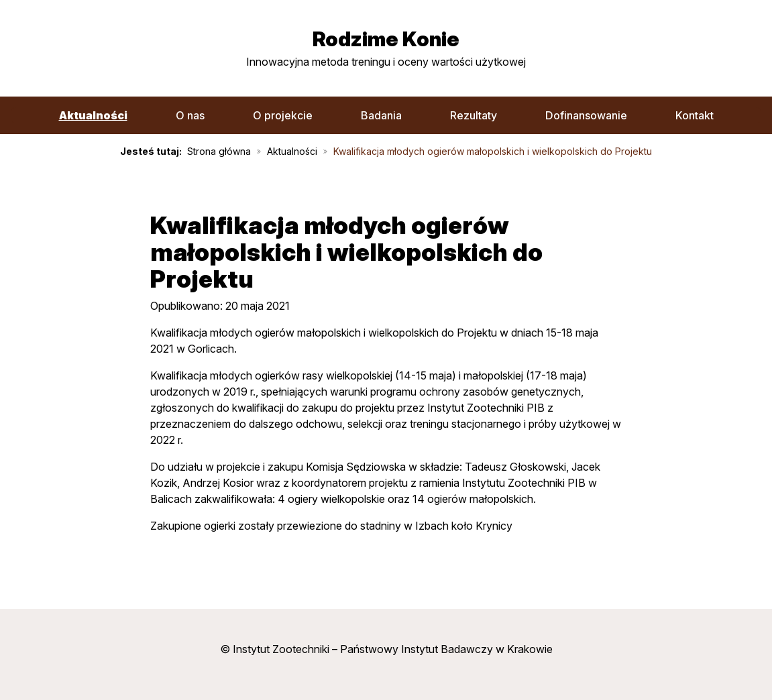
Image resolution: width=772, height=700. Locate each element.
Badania (381, 115)
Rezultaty (474, 115)
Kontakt (695, 115)
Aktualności (93, 115)
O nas (190, 115)
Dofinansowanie (586, 115)
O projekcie (283, 115)
